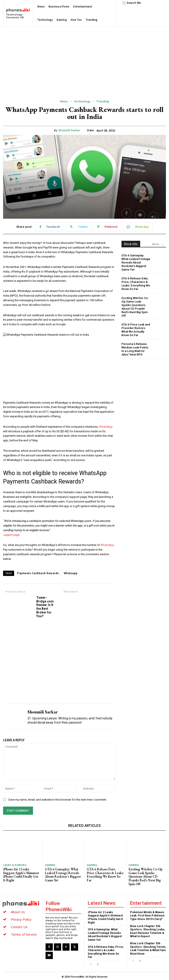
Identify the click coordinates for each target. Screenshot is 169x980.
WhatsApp (106, 427)
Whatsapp (71, 573)
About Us (18, 910)
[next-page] (98, 963)
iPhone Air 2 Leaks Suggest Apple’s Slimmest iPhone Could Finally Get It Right (21, 872)
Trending (103, 102)
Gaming (50, 865)
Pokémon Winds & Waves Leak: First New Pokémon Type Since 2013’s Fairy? (147, 914)
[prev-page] (91, 963)
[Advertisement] (84, 60)
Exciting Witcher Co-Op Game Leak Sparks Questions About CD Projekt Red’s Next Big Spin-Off (136, 304)
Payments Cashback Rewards (38, 573)
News (64, 102)
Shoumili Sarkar (69, 130)
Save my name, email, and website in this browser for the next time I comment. (58, 800)
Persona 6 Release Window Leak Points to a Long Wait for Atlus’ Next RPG (135, 344)
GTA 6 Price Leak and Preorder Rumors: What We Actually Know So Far (136, 325)
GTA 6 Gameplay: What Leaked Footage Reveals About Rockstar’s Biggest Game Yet (136, 262)
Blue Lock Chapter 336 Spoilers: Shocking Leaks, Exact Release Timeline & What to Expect (148, 930)
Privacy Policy (21, 918)
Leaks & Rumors (14, 865)
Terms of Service (24, 933)
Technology (82, 102)
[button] (131, 3)
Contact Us (19, 925)
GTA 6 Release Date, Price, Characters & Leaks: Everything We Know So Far (135, 283)
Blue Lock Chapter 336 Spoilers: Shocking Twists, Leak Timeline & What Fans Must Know (148, 947)
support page (11, 535)
